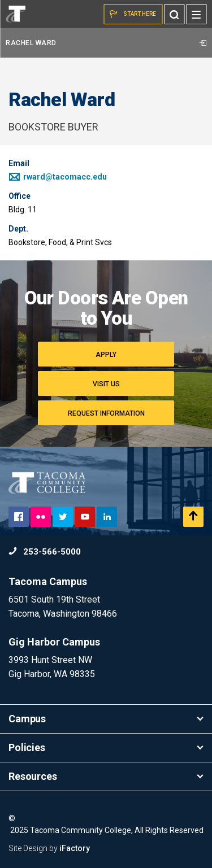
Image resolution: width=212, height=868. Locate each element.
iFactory (75, 848)
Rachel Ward (106, 43)
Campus (106, 719)
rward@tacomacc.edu (58, 177)
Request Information (106, 413)
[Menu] (196, 14)
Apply (106, 355)
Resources (106, 776)
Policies (106, 747)
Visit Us (106, 384)
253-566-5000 (45, 552)
